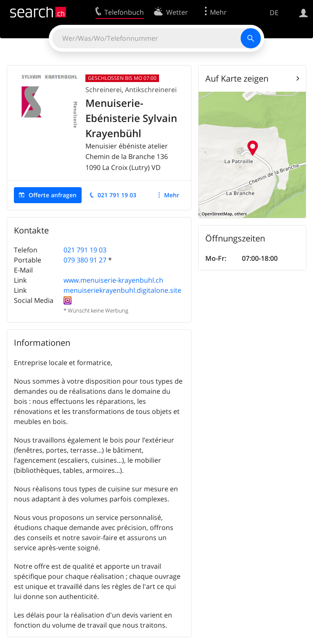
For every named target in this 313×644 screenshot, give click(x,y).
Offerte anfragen (53, 195)
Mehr (172, 195)
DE (274, 13)
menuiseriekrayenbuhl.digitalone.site (122, 290)
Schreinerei (103, 90)
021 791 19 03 (117, 195)
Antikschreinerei (151, 90)
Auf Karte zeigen (237, 78)
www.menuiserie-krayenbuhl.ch (113, 280)
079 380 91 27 (85, 260)
